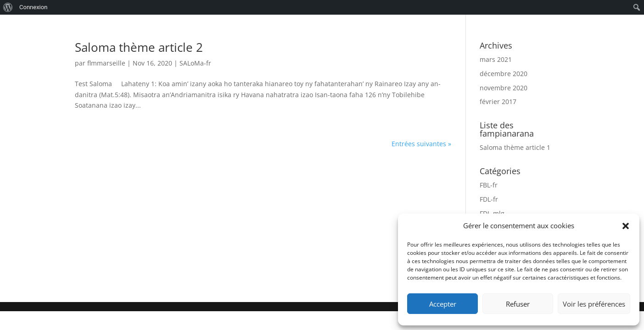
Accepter (443, 304)
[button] (626, 226)
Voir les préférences (594, 304)
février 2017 (498, 102)
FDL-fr (489, 199)
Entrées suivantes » (421, 144)
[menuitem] (8, 7)
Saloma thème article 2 (139, 47)
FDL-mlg (492, 213)
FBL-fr (489, 185)
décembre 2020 (504, 74)
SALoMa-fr (195, 63)
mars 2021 (496, 59)
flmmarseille (106, 63)
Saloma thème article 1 (515, 147)
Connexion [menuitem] (33, 7)
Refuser (518, 304)
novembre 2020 (504, 88)
